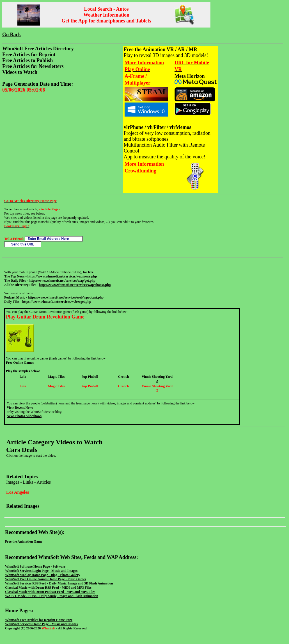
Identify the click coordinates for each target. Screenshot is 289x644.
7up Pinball (90, 377)
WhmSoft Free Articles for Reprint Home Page (39, 620)
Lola (23, 377)
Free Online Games (20, 363)
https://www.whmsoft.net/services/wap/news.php (62, 276)
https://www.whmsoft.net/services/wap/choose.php (75, 285)
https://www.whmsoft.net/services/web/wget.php (57, 302)
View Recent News (20, 408)
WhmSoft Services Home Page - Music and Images (41, 624)
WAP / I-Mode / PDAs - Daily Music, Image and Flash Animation (52, 596)
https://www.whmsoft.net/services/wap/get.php (62, 281)
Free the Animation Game (24, 541)
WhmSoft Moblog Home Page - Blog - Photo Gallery (43, 575)
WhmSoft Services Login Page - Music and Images (41, 571)
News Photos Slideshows (24, 416)
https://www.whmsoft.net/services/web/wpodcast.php (66, 297)
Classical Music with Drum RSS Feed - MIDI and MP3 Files (48, 588)
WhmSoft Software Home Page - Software (35, 566)
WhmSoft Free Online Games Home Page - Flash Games (46, 579)
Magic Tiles (56, 377)
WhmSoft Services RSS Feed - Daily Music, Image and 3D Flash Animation (59, 583)
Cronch (123, 377)
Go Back (12, 35)
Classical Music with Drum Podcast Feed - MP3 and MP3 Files (50, 592)
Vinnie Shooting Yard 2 (157, 379)
